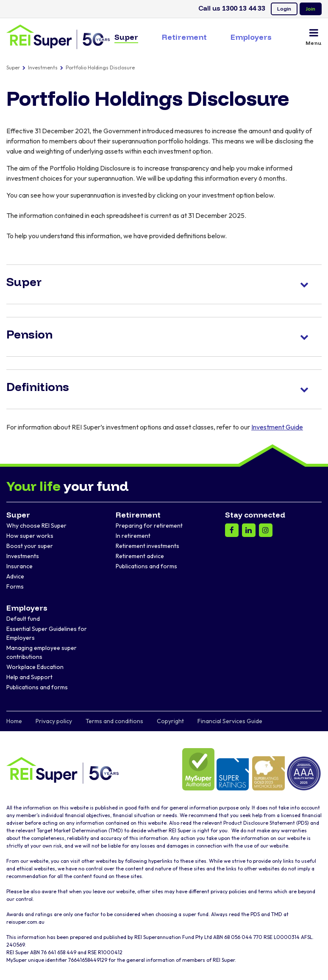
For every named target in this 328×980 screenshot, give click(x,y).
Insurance (19, 566)
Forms (15, 586)
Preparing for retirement (149, 526)
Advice (15, 576)
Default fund (23, 619)
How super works (30, 536)
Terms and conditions (114, 721)
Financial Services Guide (230, 721)
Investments (43, 67)
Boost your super (30, 546)
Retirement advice (140, 556)
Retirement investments (147, 546)
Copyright (170, 721)
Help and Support (29, 677)
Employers (251, 37)
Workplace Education (35, 667)
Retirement (184, 37)
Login (284, 9)
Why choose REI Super (36, 526)
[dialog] (312, 963)
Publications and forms (146, 566)
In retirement (133, 536)
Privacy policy (54, 721)
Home (14, 721)
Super (126, 37)
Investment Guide (277, 427)
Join (311, 9)
